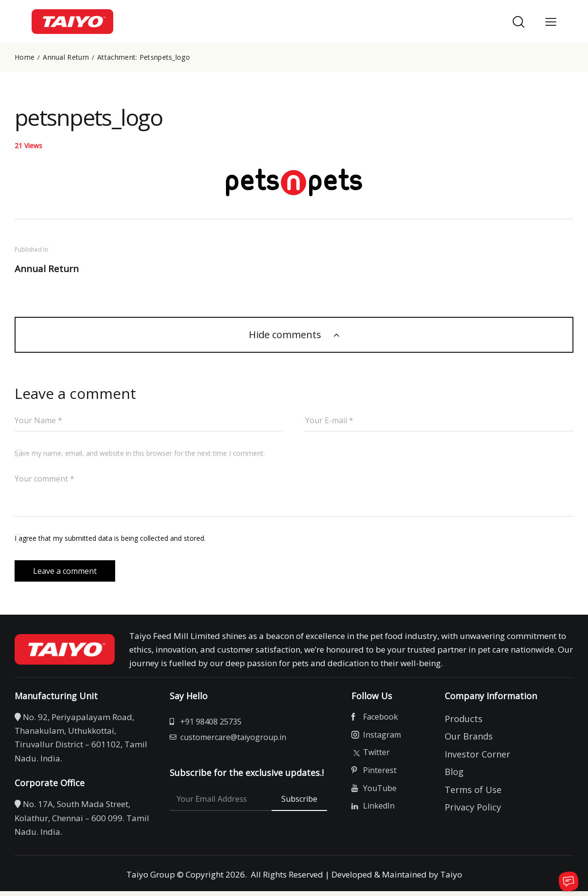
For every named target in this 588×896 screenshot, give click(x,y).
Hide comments (286, 336)
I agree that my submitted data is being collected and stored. (110, 539)
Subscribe (299, 805)
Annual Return (66, 57)
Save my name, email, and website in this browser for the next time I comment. (140, 454)
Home (25, 57)
